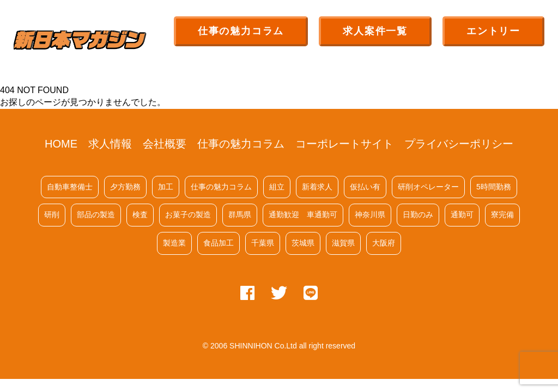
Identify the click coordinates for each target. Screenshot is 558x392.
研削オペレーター (428, 187)
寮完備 (502, 215)
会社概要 (165, 144)
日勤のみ (418, 215)
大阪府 (384, 243)
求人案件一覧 (375, 31)
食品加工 (219, 243)
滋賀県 (343, 243)
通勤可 (462, 215)
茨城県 (303, 243)
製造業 (174, 243)
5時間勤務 (494, 187)
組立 (277, 187)
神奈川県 (370, 215)
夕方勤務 (125, 187)
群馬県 (240, 215)
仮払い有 (365, 187)
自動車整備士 (70, 187)
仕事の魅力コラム (241, 31)
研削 (52, 215)
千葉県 (263, 243)
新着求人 (317, 187)
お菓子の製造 (188, 215)
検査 (140, 215)
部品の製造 (96, 215)
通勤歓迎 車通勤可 (303, 215)
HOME (61, 144)
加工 (166, 187)
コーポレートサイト (344, 144)
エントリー (493, 31)
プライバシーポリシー (459, 144)
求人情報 (110, 144)
